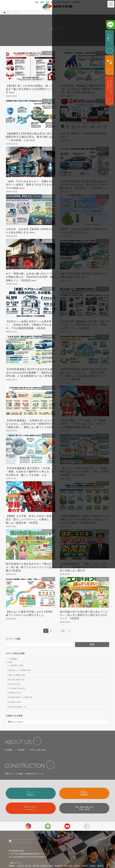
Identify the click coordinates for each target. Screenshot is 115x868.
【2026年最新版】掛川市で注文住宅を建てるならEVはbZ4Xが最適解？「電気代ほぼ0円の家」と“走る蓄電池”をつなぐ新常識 (30, 373)
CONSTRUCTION (25, 766)
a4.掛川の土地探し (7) (17, 707)
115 (63, 631)
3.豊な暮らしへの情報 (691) (19, 670)
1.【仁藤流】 (13, 659)
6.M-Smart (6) (14, 684)
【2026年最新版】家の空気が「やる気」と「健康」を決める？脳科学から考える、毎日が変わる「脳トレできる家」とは (30, 472)
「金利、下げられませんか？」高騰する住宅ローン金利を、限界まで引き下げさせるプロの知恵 (30, 185)
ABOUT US (18, 742)
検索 (92, 645)
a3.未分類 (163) (14, 702)
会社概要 (8, 750)
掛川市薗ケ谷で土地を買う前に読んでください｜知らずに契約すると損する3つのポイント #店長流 (84, 615)
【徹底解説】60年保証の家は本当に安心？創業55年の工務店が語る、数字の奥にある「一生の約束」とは (30, 137)
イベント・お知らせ (31, 793)
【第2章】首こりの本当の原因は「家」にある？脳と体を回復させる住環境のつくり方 (30, 89)
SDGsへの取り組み (38, 750)
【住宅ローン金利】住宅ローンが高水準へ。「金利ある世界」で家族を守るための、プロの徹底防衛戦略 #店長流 (29, 325)
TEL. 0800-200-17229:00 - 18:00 (84, 808)
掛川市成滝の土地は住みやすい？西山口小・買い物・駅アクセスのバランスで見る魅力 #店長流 (30, 567)
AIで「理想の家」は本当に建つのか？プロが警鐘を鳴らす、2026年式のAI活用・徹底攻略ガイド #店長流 (30, 277)
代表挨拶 (21, 750)
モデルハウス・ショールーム (31, 808)
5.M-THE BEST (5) (16, 680)
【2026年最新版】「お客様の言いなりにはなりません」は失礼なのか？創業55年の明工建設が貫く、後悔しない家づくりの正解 (30, 424)
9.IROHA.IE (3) (14, 693)
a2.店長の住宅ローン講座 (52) (20, 697)
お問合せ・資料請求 (84, 793)
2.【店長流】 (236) (16, 665)
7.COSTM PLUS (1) (16, 689)
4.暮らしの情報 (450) (16, 675)
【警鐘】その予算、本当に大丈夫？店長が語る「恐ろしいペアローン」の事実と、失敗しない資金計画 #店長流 (30, 519)
